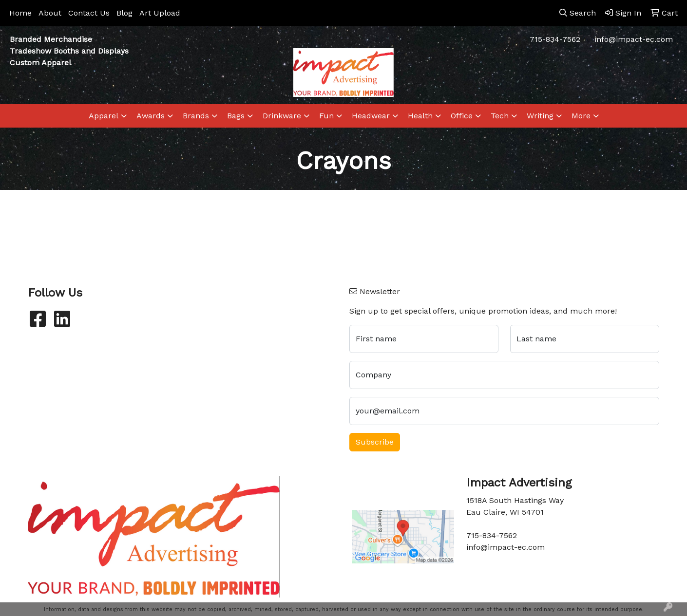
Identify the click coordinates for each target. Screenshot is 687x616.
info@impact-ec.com (634, 39)
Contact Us (89, 13)
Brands (196, 116)
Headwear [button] (371, 116)
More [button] (581, 116)
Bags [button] (236, 116)
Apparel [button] (104, 116)
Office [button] (462, 116)
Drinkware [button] (282, 116)
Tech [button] (500, 116)
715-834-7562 (555, 39)
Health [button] (420, 116)
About (50, 13)
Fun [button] (326, 116)
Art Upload (160, 13)
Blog (124, 13)
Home (20, 13)
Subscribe (375, 442)
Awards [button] (151, 116)
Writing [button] (540, 116)
